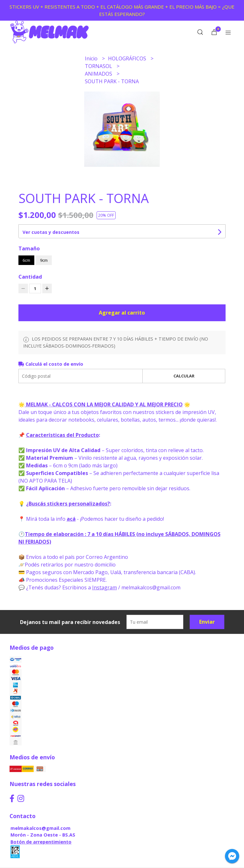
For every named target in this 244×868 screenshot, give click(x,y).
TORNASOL (99, 66)
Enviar (207, 622)
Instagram (105, 587)
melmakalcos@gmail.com (41, 828)
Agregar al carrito (122, 313)
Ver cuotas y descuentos (51, 232)
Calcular (184, 376)
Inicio (92, 58)
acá (71, 519)
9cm (44, 260)
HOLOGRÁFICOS (128, 58)
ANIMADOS (99, 74)
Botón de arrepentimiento (41, 842)
